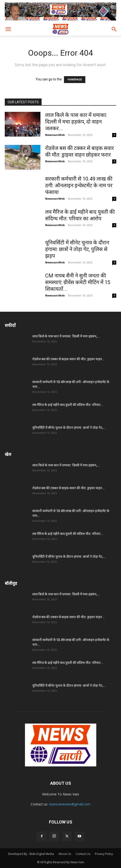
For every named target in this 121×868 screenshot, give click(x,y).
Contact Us (83, 854)
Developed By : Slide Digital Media (31, 854)
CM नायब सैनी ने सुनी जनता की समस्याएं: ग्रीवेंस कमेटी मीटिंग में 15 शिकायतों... (78, 282)
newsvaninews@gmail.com (70, 804)
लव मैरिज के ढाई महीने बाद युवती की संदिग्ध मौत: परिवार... (68, 405)
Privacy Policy (104, 854)
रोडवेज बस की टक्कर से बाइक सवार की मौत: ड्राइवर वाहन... (69, 359)
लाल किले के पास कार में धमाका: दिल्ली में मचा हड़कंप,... (66, 336)
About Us (65, 854)
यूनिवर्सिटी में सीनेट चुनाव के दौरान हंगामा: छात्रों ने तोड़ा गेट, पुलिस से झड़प (77, 249)
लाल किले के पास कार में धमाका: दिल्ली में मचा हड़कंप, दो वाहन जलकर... (76, 122)
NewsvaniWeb (55, 135)
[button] (8, 29)
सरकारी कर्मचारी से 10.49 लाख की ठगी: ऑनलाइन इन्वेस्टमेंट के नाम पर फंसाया (79, 185)
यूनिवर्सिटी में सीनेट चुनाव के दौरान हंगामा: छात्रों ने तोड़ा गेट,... (69, 428)
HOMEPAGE (75, 80)
